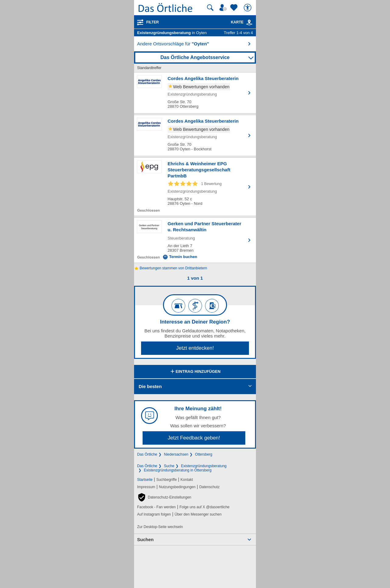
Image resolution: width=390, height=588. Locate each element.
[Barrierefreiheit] (248, 8)
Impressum (146, 487)
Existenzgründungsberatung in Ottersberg (178, 470)
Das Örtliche (147, 454)
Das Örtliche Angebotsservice (195, 57)
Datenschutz (209, 487)
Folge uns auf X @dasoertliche (204, 507)
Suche (169, 466)
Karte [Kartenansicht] (242, 22)
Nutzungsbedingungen (177, 487)
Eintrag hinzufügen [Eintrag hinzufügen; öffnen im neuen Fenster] (195, 372)
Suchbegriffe (167, 480)
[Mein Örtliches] (224, 8)
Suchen (145, 539)
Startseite (145, 480)
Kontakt (187, 480)
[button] (164, 497)
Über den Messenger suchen (198, 514)
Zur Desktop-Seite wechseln (160, 527)
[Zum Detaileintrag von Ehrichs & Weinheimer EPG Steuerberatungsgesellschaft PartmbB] (195, 187)
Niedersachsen (176, 454)
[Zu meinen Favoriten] (235, 8)
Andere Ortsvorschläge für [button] (173, 44)
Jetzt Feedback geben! (194, 438)
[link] (249, 23)
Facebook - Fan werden (156, 507)
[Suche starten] (210, 8)
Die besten (150, 386)
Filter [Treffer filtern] (152, 22)
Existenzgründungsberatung (204, 466)
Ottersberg (204, 454)
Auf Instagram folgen (154, 514)
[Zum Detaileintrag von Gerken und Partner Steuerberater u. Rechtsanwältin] (195, 240)
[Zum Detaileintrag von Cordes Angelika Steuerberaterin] (195, 93)
